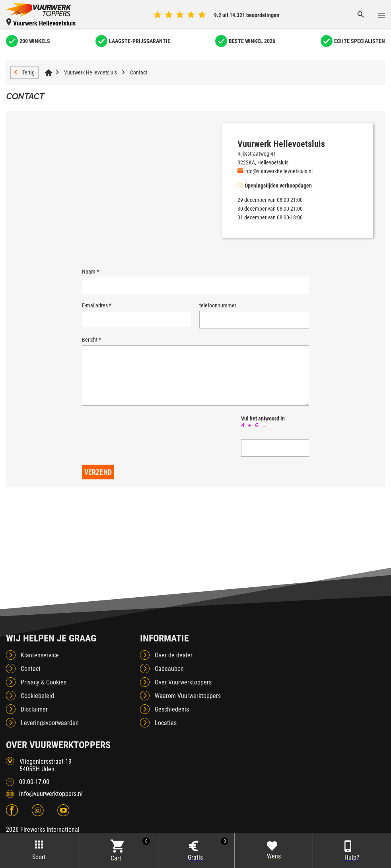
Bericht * (91, 340)
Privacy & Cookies (44, 693)
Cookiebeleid (37, 707)
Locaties (166, 734)
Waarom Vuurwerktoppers (188, 707)
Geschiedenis (172, 720)
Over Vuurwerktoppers (183, 693)
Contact (139, 72)
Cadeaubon (169, 680)
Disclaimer (34, 720)
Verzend (98, 483)
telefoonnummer (218, 305)
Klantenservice (40, 666)
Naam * (90, 272)
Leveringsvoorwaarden (50, 734)
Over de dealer (174, 666)
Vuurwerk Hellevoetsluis (90, 72)
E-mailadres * (97, 305)
